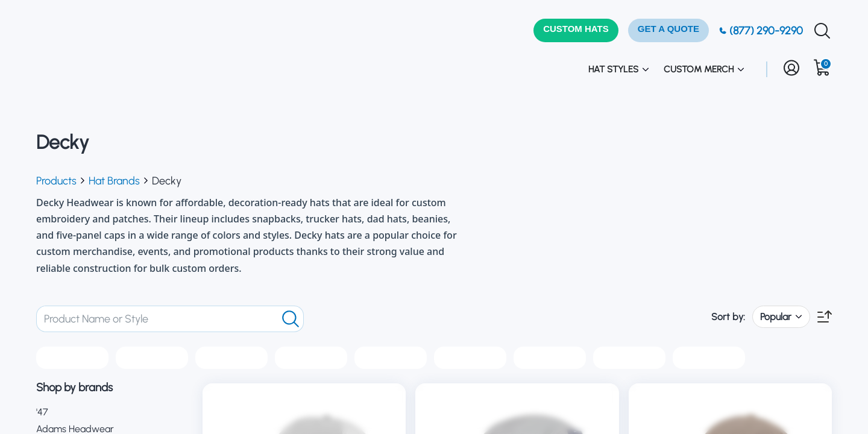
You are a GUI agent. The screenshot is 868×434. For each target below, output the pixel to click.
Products (56, 181)
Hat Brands (114, 181)
